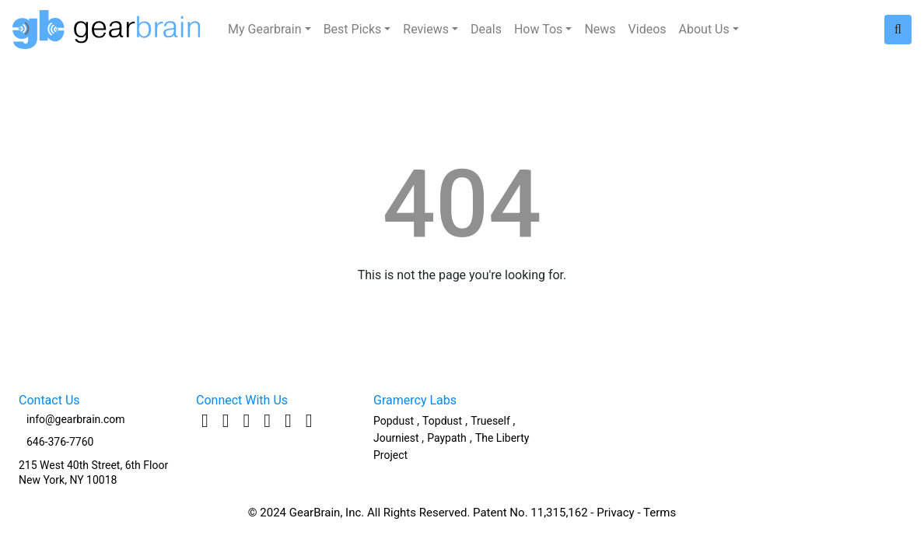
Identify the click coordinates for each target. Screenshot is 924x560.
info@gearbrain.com (76, 419)
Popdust (394, 421)
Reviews (426, 29)
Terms (660, 513)
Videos (647, 29)
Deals (486, 29)
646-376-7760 (60, 442)
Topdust (442, 421)
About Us (704, 29)
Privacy (615, 513)
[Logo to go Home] (111, 30)
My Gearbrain (265, 29)
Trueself (492, 421)
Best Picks (353, 29)
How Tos (538, 29)
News (600, 29)
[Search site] (898, 30)
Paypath (447, 438)
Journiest (397, 438)
